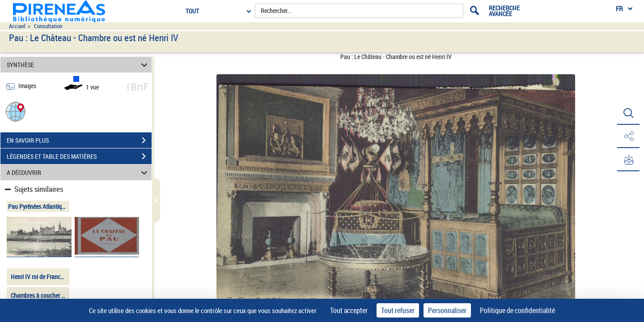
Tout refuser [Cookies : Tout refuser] (398, 310)
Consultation (48, 26)
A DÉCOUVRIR (78, 172)
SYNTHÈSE (78, 65)
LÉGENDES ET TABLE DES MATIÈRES (79, 157)
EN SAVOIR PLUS (79, 140)
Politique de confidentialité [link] (517, 310)
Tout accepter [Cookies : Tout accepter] (349, 310)
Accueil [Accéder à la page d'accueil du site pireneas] (17, 26)
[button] (16, 111)
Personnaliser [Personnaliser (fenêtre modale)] (447, 310)
